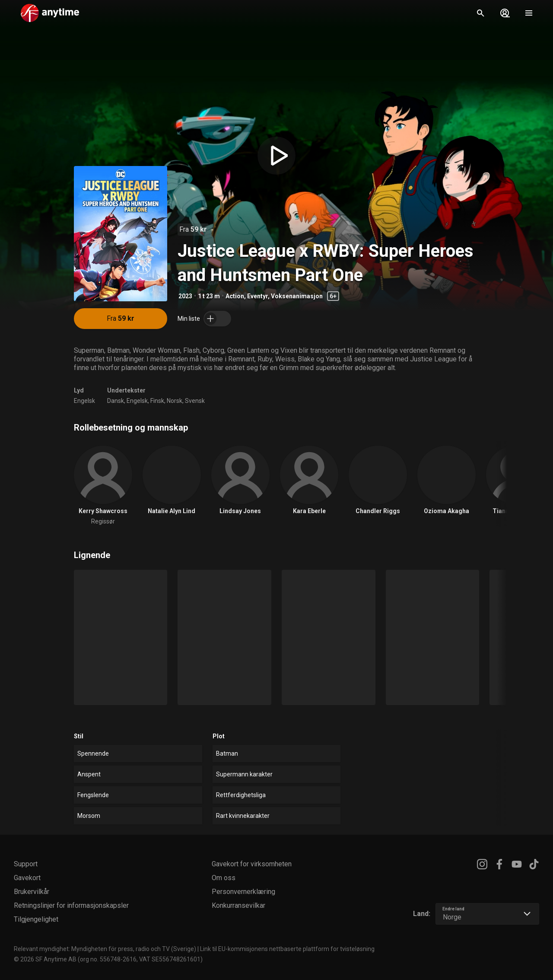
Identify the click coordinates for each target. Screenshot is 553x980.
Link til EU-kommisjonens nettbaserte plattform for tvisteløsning (287, 949)
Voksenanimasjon (297, 296)
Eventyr (257, 296)
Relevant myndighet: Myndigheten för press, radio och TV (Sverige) (105, 949)
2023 (185, 296)
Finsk (157, 401)
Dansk (116, 401)
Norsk (175, 401)
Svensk (195, 401)
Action (235, 296)
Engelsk (84, 401)
